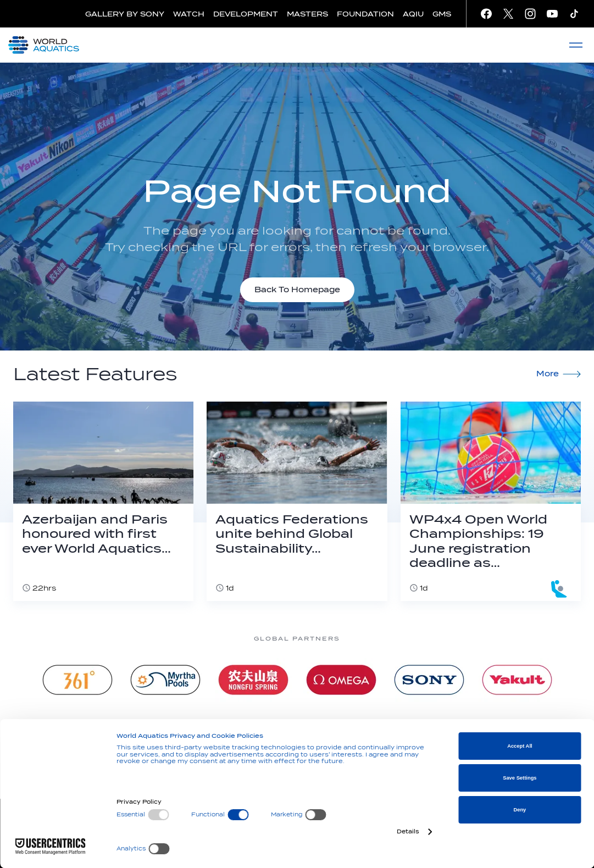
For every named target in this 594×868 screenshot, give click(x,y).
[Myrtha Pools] (165, 680)
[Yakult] (517, 680)
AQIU (413, 14)
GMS (442, 14)
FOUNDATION (365, 14)
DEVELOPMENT (246, 14)
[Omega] (341, 680)
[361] (77, 680)
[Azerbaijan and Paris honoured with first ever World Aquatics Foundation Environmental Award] (103, 501)
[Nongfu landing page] (253, 680)
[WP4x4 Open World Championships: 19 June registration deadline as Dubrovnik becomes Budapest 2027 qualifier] (491, 501)
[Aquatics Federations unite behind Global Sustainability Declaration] (297, 501)
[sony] (429, 680)
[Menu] (576, 45)
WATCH (189, 14)
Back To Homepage (297, 290)
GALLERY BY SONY (125, 14)
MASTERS (307, 14)
